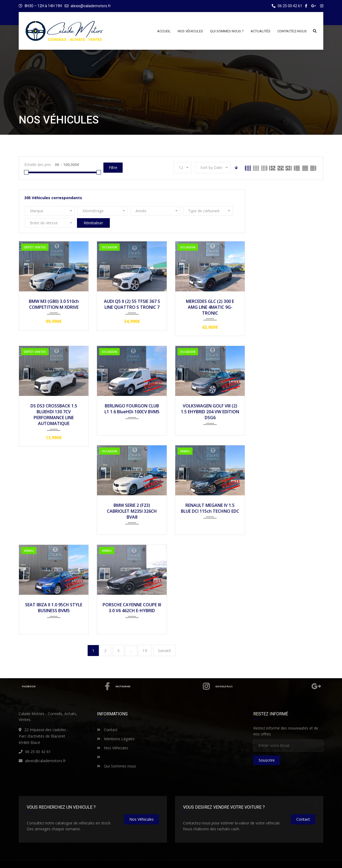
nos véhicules (141, 807)
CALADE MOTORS (65, 859)
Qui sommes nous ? (277, 859)
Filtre (113, 167)
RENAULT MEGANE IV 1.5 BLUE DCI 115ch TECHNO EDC (210, 496)
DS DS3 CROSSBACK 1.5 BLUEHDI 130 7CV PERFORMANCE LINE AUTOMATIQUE (54, 403)
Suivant (164, 638)
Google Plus (268, 674)
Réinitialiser (220, 211)
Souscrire (267, 748)
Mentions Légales (116, 727)
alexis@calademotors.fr (91, 6)
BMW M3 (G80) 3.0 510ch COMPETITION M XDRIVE (54, 292)
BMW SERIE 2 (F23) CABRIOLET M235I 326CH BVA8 (132, 499)
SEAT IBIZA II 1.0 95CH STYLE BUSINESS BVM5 (54, 596)
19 (145, 638)
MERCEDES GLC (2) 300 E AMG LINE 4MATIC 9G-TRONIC (210, 295)
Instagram (162, 674)
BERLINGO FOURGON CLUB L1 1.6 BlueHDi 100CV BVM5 (132, 397)
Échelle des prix (38, 165)
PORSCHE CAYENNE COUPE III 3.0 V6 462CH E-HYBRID (132, 596)
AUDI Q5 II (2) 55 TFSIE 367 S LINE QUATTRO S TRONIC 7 (132, 292)
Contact (107, 718)
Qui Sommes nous (116, 754)
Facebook (65, 674)
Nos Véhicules (113, 736)
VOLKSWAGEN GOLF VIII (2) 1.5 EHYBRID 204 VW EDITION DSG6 (210, 400)
